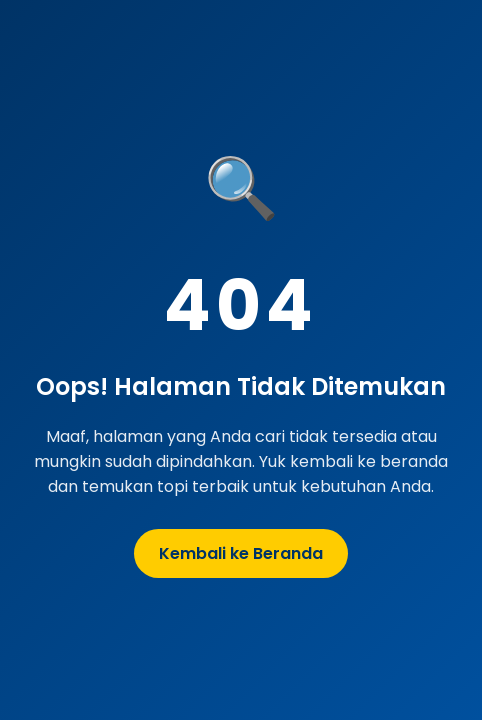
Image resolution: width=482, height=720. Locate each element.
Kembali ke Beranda (241, 553)
